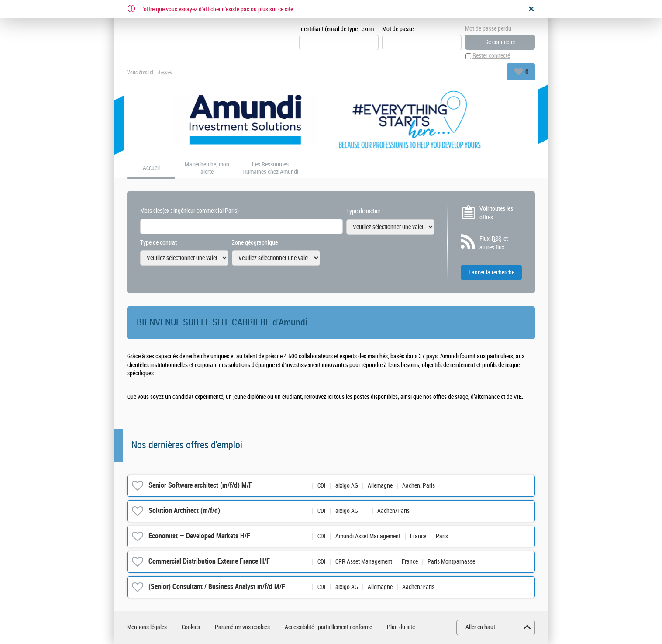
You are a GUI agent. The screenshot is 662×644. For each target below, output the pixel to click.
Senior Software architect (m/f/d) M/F (200, 486)
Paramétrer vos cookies (242, 628)
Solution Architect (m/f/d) (184, 511)
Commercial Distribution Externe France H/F (209, 562)
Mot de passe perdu (488, 29)
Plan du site (401, 628)
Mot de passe (398, 29)
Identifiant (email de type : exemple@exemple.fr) (339, 29)
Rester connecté (491, 56)
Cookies (191, 628)
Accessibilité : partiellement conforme (328, 628)
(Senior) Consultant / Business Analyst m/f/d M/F (217, 587)
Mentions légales (147, 628)
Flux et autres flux (494, 243)
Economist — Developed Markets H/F (199, 536)
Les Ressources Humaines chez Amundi (270, 168)
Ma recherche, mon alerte (207, 168)
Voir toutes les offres (496, 213)
